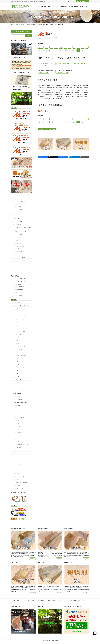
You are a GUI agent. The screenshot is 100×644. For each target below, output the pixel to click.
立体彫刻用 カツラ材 (62, 72)
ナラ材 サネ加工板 (18, 432)
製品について (20, 600)
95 (65, 47)
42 (61, 50)
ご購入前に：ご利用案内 (17, 209)
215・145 (41, 47)
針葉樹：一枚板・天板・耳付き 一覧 (21, 355)
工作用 (15, 415)
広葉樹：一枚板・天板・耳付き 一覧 (21, 305)
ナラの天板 (15, 450)
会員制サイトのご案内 (17, 235)
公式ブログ (14, 260)
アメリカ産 (16, 311)
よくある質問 (15, 212)
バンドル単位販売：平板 (18, 391)
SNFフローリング (16, 474)
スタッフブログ (16, 269)
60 (44, 50)
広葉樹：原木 (16, 352)
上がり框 (15, 459)
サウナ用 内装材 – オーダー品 (19, 465)
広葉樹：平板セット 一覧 (18, 320)
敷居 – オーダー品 (16, 471)
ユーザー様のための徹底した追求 (19, 279)
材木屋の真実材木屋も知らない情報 (16, 206)
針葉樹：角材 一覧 (17, 379)
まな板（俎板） (16, 480)
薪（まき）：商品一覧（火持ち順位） (20, 483)
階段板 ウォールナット (18, 456)
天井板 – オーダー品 (17, 462)
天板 (14, 453)
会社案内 (14, 215)
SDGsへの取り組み (17, 224)
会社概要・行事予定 (17, 218)
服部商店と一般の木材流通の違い (19, 202)
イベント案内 (16, 241)
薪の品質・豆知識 (16, 486)
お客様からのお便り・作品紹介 (18, 257)
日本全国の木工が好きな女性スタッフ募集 (22, 227)
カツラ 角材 (55, 38)
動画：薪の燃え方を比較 (18, 489)
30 (78, 50)
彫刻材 (15, 412)
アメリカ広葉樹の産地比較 (17, 289)
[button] (96, 633)
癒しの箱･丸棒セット (18, 406)
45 (57, 50)
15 (82, 50)
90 (70, 47)
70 (87, 47)
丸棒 (15, 409)
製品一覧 (27, 600)
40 (65, 50)
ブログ (84, 600)
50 (52, 50)
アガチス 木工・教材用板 (19, 435)
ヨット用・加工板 (17, 397)
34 (74, 50)
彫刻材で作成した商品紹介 (17, 295)
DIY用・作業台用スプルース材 (20, 403)
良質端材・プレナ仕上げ (19, 418)
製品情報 (15, 263)
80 (78, 47)
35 (69, 50)
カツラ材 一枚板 (80, 64)
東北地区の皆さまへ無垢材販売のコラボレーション (19, 231)
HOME (13, 196)
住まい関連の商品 (16, 441)
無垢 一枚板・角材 (16, 302)
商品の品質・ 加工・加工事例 (18, 282)
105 (56, 47)
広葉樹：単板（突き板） (18, 349)
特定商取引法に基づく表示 (74, 600)
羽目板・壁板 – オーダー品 (18, 468)
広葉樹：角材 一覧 (17, 335)
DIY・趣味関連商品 (17, 394)
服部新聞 (14, 254)
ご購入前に (33, 600)
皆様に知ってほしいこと (17, 199)
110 (51, 47)
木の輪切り (16, 438)
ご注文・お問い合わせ (82, 1)
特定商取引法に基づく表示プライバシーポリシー (18, 247)
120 (47, 47)
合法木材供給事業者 (17, 244)
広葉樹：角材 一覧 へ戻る (47, 129)
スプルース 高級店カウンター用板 (20, 444)
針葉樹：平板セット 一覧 (18, 367)
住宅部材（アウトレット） (18, 477)
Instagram (14, 272)
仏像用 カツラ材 (44, 72)
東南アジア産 (16, 314)
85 (74, 47)
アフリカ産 (17, 429)
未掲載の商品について (16, 292)
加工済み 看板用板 (18, 400)
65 (39, 50)
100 (61, 47)
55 (48, 50)
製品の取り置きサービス (18, 238)
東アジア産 (16, 308)
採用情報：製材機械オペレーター (20, 251)
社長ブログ (15, 266)
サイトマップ (15, 602)
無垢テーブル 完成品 (17, 447)
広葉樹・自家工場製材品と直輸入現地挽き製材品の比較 (18, 285)
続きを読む (32, 559)
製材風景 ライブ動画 (17, 221)
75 (83, 47)
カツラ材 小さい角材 (63, 64)
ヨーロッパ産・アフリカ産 (19, 317)
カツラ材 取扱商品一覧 (46, 64)
